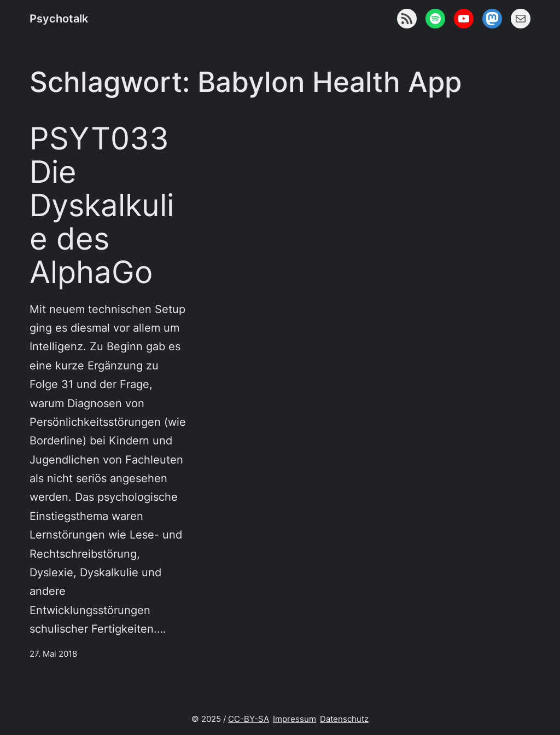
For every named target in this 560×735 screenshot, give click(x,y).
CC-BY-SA (249, 719)
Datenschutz (344, 719)
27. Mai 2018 (53, 654)
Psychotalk (59, 18)
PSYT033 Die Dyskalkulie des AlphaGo (102, 205)
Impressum (294, 719)
